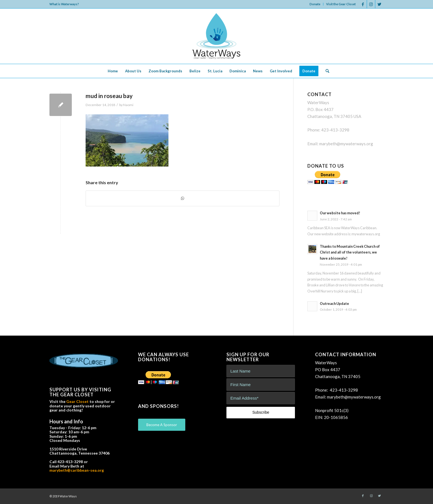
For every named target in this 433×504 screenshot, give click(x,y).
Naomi (128, 105)
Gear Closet (77, 401)
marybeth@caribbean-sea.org (77, 470)
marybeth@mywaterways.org (346, 144)
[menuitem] (315, 4)
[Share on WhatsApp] (183, 198)
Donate (315, 4)
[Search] (326, 71)
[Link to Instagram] (371, 4)
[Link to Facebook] (363, 4)
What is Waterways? (64, 4)
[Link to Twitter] (379, 4)
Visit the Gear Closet (341, 4)
